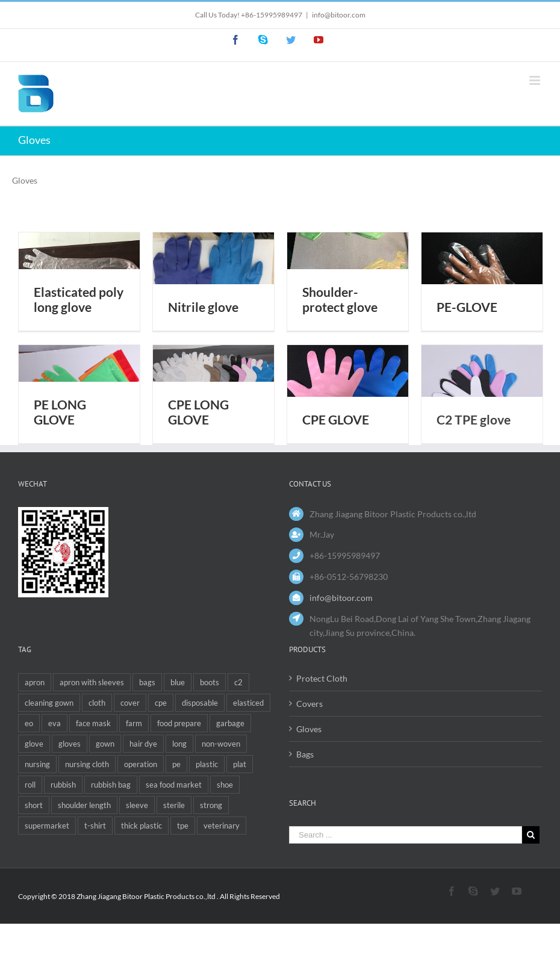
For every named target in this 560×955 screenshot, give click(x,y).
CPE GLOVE (336, 419)
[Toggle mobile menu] (536, 80)
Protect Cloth (322, 678)
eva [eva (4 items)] (54, 723)
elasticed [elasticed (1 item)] (248, 703)
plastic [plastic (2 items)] (207, 764)
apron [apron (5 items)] (35, 682)
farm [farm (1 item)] (134, 723)
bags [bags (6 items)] (147, 682)
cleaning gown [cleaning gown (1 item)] (49, 703)
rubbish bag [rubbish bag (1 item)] (111, 785)
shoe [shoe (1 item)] (225, 785)
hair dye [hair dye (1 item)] (143, 744)
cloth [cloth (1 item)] (97, 703)
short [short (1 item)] (34, 805)
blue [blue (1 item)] (178, 682)
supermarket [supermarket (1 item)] (47, 826)
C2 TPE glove (474, 419)
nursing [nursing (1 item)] (37, 764)
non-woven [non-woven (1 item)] (221, 744)
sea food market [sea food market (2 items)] (174, 785)
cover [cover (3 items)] (130, 703)
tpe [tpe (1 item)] (183, 826)
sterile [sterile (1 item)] (174, 805)
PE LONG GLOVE (60, 412)
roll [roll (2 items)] (30, 785)
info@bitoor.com (339, 15)
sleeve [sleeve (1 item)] (137, 805)
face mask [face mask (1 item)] (93, 723)
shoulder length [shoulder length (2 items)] (84, 805)
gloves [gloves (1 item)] (70, 744)
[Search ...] (406, 835)
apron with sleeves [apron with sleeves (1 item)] (92, 682)
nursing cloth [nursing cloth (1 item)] (87, 764)
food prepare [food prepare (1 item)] (179, 723)
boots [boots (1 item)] (210, 682)
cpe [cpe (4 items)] (161, 703)
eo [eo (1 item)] (29, 723)
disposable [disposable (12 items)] (200, 703)
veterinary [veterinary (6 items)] (222, 826)
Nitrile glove (203, 307)
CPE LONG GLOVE (198, 412)
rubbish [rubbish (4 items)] (63, 785)
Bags (305, 754)
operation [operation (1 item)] (141, 764)
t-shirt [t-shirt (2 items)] (95, 826)
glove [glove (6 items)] (34, 744)
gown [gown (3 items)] (105, 744)
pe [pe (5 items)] (176, 764)
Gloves (309, 729)
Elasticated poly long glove (79, 300)
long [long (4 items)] (179, 744)
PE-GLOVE (467, 307)
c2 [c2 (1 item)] (238, 682)
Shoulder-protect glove (340, 300)
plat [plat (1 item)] (240, 764)
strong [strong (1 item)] (211, 805)
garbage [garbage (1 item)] (230, 723)
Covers (310, 704)
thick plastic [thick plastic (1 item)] (142, 826)
